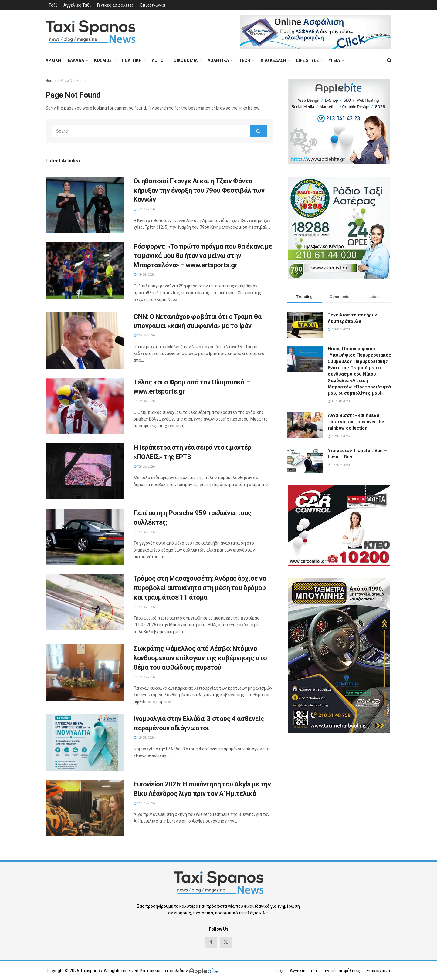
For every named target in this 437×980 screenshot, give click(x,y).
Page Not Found (74, 81)
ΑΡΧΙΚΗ (53, 60)
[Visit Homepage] (90, 32)
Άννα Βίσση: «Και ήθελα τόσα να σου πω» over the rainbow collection (356, 422)
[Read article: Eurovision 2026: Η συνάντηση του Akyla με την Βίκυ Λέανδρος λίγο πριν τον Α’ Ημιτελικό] (85, 808)
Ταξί (53, 5)
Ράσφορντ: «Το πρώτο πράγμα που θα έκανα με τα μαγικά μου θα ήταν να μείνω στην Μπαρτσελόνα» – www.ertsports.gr (203, 256)
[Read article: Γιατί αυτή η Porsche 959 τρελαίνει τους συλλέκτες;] (85, 537)
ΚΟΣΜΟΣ (103, 60)
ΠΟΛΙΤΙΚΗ (132, 60)
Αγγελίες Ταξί (77, 5)
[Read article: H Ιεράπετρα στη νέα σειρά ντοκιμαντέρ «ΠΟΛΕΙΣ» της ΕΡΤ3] (85, 471)
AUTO (158, 60)
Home (51, 81)
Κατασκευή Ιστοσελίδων (164, 971)
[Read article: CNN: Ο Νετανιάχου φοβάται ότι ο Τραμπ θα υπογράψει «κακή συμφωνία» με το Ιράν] (85, 340)
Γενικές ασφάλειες (115, 5)
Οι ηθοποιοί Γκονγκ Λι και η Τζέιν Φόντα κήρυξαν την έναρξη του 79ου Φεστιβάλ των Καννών (199, 190)
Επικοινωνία (153, 5)
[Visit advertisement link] (316, 32)
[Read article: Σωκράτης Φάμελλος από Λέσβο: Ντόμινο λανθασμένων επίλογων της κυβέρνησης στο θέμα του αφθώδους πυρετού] (85, 672)
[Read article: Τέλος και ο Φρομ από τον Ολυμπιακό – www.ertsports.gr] (85, 406)
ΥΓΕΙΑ (334, 60)
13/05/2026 (144, 209)
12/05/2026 (144, 401)
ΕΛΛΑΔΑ (76, 60)
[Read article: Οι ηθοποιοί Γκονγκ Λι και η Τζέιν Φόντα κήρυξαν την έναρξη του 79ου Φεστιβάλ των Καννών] (85, 205)
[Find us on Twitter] (226, 942)
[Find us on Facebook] (211, 942)
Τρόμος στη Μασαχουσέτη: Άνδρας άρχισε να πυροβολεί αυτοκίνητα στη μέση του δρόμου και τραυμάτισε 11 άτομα (200, 588)
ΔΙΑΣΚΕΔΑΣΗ (273, 60)
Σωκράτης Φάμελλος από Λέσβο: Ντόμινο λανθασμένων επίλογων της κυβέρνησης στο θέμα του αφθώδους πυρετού (200, 658)
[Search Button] (389, 60)
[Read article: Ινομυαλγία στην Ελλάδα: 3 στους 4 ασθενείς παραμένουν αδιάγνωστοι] (85, 742)
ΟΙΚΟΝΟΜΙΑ (186, 60)
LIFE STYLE (307, 60)
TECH (245, 60)
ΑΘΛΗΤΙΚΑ (218, 60)
